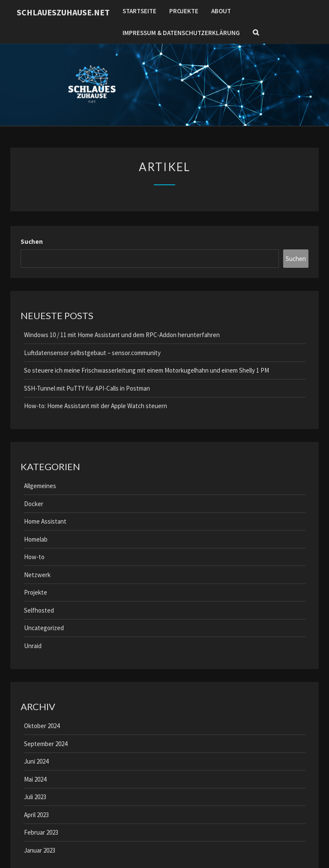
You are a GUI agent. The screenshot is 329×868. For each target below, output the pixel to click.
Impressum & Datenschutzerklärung (181, 33)
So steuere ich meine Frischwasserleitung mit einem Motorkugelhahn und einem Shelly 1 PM (147, 370)
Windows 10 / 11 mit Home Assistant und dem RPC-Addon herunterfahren (122, 335)
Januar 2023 (40, 850)
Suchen (32, 241)
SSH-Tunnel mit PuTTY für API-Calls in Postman (87, 388)
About (221, 11)
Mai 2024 (35, 779)
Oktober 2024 (42, 726)
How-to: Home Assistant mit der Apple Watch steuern (96, 406)
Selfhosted (39, 610)
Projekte (184, 11)
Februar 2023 (41, 832)
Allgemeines (40, 486)
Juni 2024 (36, 761)
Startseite (139, 11)
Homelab (36, 539)
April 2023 (36, 815)
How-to (34, 557)
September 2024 (46, 744)
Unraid (33, 646)
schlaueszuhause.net (63, 12)
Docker (34, 504)
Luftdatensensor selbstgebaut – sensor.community (92, 353)
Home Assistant (45, 521)
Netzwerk (37, 575)
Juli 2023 (35, 797)
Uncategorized (44, 628)
